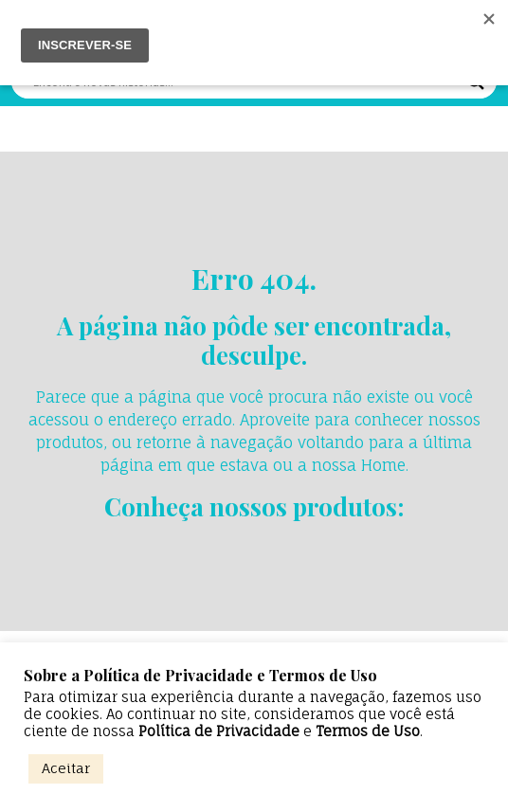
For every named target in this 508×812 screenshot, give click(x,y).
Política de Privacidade (219, 731)
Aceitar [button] (66, 768)
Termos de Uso (368, 731)
